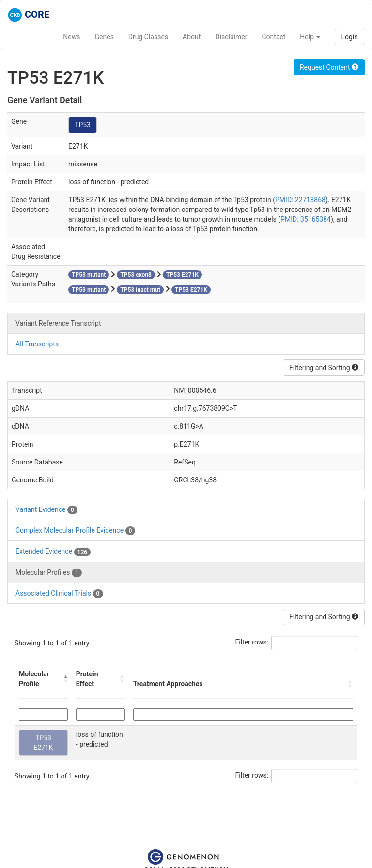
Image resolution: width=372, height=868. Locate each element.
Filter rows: (252, 642)
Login (349, 37)
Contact (273, 37)
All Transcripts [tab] (37, 344)
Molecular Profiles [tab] (49, 573)
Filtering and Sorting (324, 368)
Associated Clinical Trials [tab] (59, 594)
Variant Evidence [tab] (46, 510)
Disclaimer (231, 37)
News (71, 37)
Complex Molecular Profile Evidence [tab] (75, 531)
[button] (65, 679)
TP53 (83, 125)
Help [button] (310, 37)
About (192, 37)
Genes (104, 37)
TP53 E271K (43, 743)
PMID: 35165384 (306, 219)
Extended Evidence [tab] (53, 552)
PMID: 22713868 (300, 200)
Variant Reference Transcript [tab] (58, 323)
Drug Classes (148, 37)
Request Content (329, 67)
